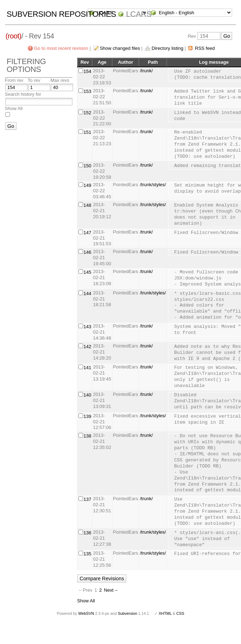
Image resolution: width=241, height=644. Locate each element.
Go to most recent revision (61, 48)
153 (87, 91)
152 (87, 113)
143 (87, 327)
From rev (14, 80)
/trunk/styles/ (153, 185)
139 (87, 416)
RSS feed (205, 48)
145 (87, 272)
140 (87, 395)
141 (87, 368)
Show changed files (120, 48)
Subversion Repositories (61, 14)
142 (87, 347)
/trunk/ (146, 71)
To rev (34, 80)
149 (87, 185)
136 (87, 533)
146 (87, 252)
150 (87, 166)
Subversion (128, 613)
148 (87, 205)
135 (87, 554)
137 (87, 499)
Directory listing (167, 48)
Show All (14, 108)
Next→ (111, 590)
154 (87, 71)
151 (87, 132)
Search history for (23, 94)
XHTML (165, 613)
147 (87, 233)
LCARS (139, 14)
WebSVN (86, 613)
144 (87, 294)
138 (87, 436)
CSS (180, 613)
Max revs (60, 80)
